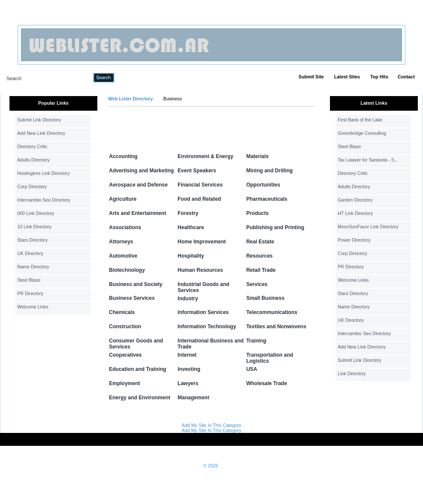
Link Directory (352, 373)
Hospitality (191, 256)
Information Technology (207, 327)
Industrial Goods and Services (203, 287)
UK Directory (30, 253)
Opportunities (263, 185)
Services (257, 284)
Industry (188, 299)
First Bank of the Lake (360, 120)
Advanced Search (137, 78)
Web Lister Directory (131, 99)
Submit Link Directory (39, 120)
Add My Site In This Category (211, 425)
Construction (125, 327)
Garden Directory (355, 200)
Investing (189, 369)
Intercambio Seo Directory (44, 200)
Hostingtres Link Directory (44, 173)
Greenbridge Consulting (362, 133)
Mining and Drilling (270, 171)
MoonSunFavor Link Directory (368, 227)
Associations (125, 227)
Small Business (266, 298)
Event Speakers (197, 171)
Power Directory (354, 240)
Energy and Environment (140, 398)
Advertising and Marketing (142, 171)
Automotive (123, 256)
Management (193, 398)
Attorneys (121, 242)
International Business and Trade (210, 344)
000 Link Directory (36, 213)
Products (258, 213)
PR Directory (30, 293)
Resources (260, 256)
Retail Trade (261, 270)
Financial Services (200, 185)
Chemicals (122, 312)
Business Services (132, 298)
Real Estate (260, 242)
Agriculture (123, 199)
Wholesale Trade (267, 383)
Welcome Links (33, 307)
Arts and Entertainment (138, 213)
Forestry (188, 213)
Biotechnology (127, 270)
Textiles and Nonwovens (276, 327)
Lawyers (188, 383)
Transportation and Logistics (270, 358)
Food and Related (199, 199)
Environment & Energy (205, 156)
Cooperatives (125, 355)
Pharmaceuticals (267, 199)
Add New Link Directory (41, 133)
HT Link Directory (355, 213)
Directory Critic (32, 146)
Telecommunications (272, 312)
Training (257, 341)
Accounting (123, 156)
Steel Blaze (29, 280)
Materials (258, 156)
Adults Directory (33, 160)
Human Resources (200, 270)
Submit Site (311, 77)
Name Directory (33, 267)
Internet (187, 355)
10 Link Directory (34, 227)
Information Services (203, 312)
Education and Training (138, 369)
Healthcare (191, 227)
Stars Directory (32, 240)
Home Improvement (202, 242)
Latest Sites (347, 77)
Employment (124, 383)
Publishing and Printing (275, 227)
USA (252, 369)
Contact (406, 77)
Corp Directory (32, 187)
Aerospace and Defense (138, 185)
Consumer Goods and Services (136, 344)
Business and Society (136, 284)
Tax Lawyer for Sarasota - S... (368, 160)
